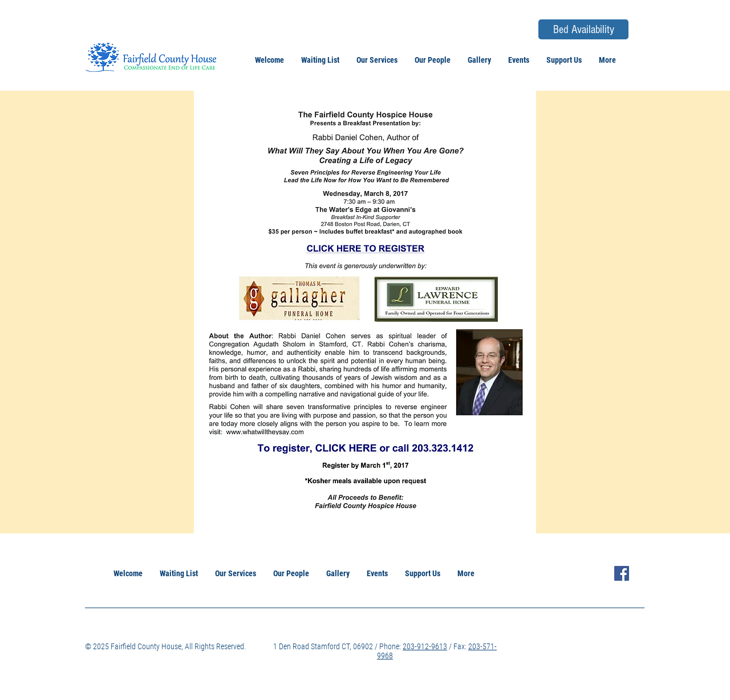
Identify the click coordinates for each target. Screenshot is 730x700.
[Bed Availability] (583, 29)
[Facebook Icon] (622, 573)
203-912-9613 (425, 646)
